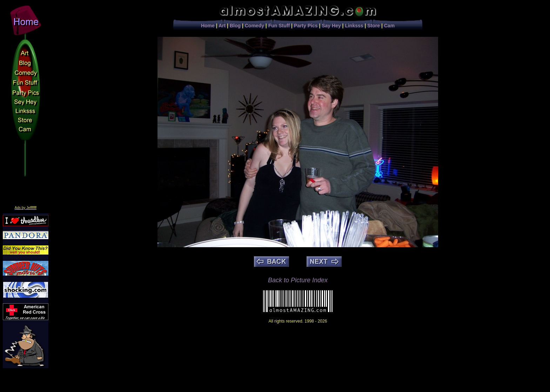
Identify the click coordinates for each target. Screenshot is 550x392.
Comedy (254, 26)
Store (374, 26)
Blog (235, 26)
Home (208, 26)
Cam (389, 26)
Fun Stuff (279, 26)
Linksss (354, 26)
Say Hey (331, 26)
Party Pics (306, 26)
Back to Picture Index (298, 280)
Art (222, 26)
